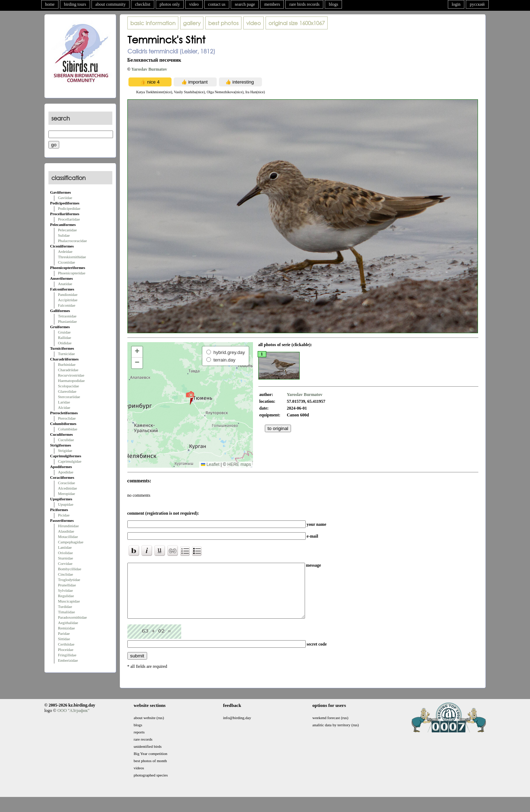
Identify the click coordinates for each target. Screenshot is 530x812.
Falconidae (67, 305)
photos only (170, 4)
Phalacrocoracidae (73, 241)
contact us (217, 4)
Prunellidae (67, 585)
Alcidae (64, 407)
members (272, 4)
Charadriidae (68, 370)
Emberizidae (68, 660)
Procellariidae (69, 219)
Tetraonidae (67, 316)
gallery (192, 23)
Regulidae (66, 596)
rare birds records (304, 4)
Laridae (64, 402)
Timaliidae (67, 612)
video (194, 4)
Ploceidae (66, 650)
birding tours (75, 4)
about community (111, 4)
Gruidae (64, 332)
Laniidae (65, 547)
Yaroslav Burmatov (149, 69)
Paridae (64, 633)
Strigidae (65, 450)
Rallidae (65, 337)
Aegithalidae (68, 623)
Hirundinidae (69, 526)
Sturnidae (66, 558)
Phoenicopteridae (72, 273)
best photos (223, 23)
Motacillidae (68, 537)
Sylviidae (66, 590)
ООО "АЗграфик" (73, 721)
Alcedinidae (68, 488)
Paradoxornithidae (73, 617)
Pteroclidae (67, 418)
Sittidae (64, 639)
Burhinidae (67, 364)
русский (477, 4)
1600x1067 (297, 23)
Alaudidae (66, 531)
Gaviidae (65, 198)
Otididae (65, 343)
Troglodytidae (69, 580)
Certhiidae (66, 644)
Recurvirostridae (71, 375)
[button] (190, 398)
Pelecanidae (68, 230)
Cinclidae (66, 574)
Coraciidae (67, 483)
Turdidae (65, 606)
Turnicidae (67, 354)
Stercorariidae (69, 397)
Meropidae (67, 494)
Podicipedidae (69, 208)
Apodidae (66, 472)
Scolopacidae (69, 386)
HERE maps (239, 464)
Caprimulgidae (70, 461)
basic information (153, 23)
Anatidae (65, 284)
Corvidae (65, 563)
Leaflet (210, 464)
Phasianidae (68, 321)
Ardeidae (65, 251)
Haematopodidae (72, 381)
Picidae (64, 515)
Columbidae (68, 429)
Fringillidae (67, 655)
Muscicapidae (69, 601)
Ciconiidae (67, 262)
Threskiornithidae (72, 257)
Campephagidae (71, 542)
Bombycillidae (70, 569)
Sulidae (64, 235)
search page (245, 4)
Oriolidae (66, 553)
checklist (143, 4)
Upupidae (66, 504)
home (50, 4)
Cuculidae (66, 440)
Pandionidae (68, 294)
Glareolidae (67, 391)
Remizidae (67, 628)
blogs (333, 4)
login (456, 4)
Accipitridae (68, 300)
